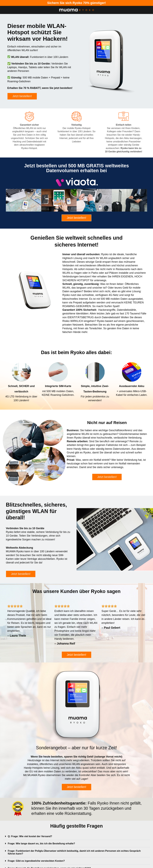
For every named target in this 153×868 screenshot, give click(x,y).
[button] (76, 839)
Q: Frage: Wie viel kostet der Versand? (32, 839)
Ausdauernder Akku (132, 387)
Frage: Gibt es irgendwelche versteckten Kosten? (39, 863)
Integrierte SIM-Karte (58, 387)
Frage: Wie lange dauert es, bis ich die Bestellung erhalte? (44, 846)
